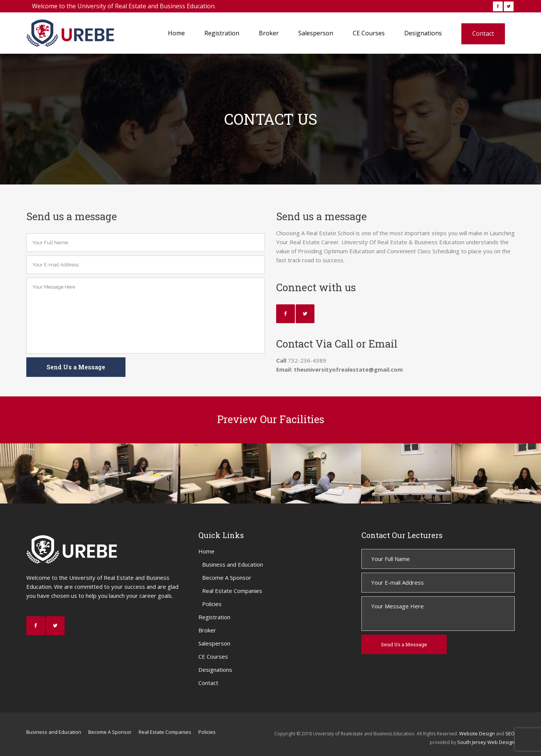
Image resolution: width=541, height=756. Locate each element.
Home (206, 551)
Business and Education (233, 564)
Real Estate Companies (232, 591)
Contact (208, 683)
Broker (207, 630)
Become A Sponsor (227, 578)
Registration (214, 617)
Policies (212, 604)
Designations (215, 670)
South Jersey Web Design (486, 742)
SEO (510, 733)
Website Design (477, 733)
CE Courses (213, 656)
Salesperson (214, 643)
